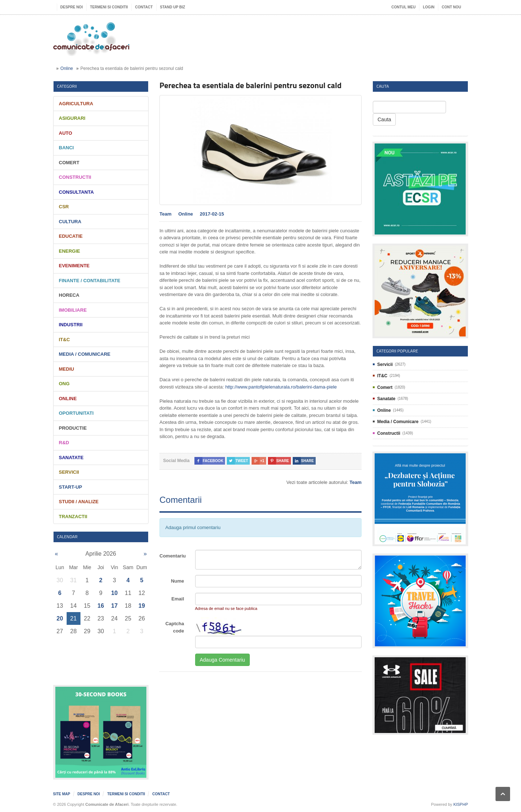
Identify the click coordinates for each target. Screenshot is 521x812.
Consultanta (76, 192)
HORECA (69, 295)
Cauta (384, 119)
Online (67, 68)
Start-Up (71, 487)
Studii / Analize (79, 502)
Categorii (67, 86)
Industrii (71, 325)
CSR (64, 207)
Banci (66, 148)
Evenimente (74, 266)
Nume (177, 581)
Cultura (70, 222)
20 (60, 618)
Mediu (67, 369)
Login (429, 7)
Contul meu (403, 7)
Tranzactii (73, 517)
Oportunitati (76, 413)
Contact (144, 7)
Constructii (75, 177)
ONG (64, 384)
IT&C (64, 340)
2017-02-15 (212, 214)
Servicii (69, 472)
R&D (64, 443)
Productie (73, 428)
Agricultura (76, 104)
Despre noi (72, 7)
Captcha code (175, 627)
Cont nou (451, 7)
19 (142, 606)
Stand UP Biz (172, 7)
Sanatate (71, 458)
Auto (66, 133)
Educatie (71, 236)
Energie (70, 251)
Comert (69, 163)
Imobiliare (73, 310)
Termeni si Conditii (109, 7)
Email (178, 599)
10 (114, 593)
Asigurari (72, 118)
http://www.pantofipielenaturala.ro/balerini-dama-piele (281, 387)
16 (101, 606)
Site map (62, 794)
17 (114, 606)
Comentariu (173, 556)
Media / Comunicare (85, 354)
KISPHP (461, 804)
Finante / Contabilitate (90, 281)
